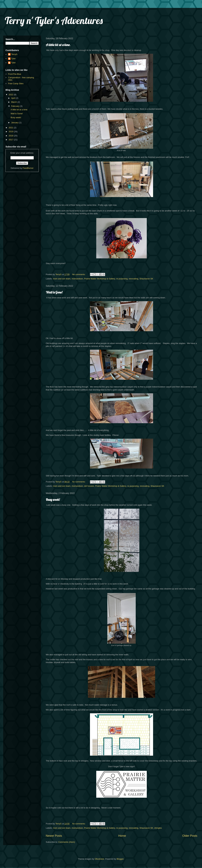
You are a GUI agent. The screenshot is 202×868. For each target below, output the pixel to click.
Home (122, 836)
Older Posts (190, 836)
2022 (11, 95)
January (15, 123)
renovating (134, 279)
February (16, 106)
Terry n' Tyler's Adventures (54, 20)
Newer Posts (54, 836)
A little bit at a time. (58, 45)
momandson (77, 279)
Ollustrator (99, 859)
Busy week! (53, 500)
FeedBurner (28, 168)
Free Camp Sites (16, 84)
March (14, 102)
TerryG (14, 54)
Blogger (120, 859)
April (14, 98)
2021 (11, 128)
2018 (11, 136)
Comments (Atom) (67, 842)
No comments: (79, 274)
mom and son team (62, 279)
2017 (11, 140)
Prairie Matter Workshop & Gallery (100, 279)
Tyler (13, 59)
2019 (11, 132)
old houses (89, 486)
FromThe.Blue (15, 74)
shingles (158, 828)
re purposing (122, 279)
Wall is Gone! (54, 292)
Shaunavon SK (146, 279)
